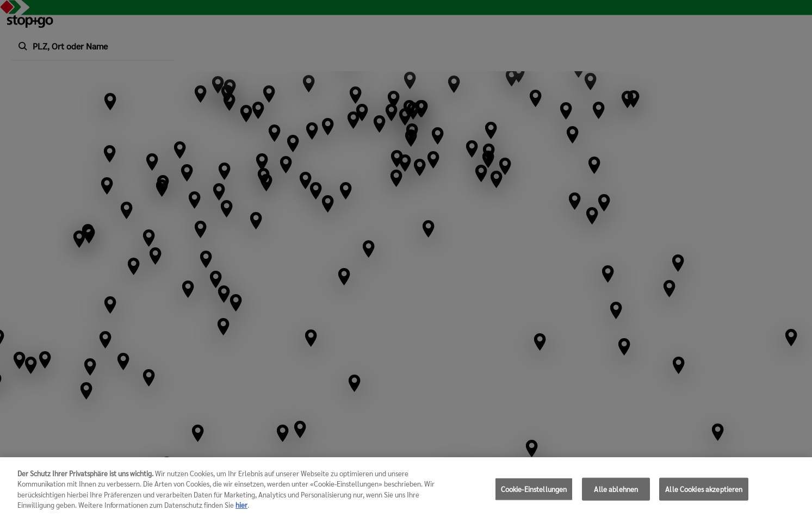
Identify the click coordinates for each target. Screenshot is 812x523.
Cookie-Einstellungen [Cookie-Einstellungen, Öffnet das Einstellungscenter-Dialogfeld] (534, 493)
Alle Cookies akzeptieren (704, 493)
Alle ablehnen (616, 493)
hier (241, 510)
